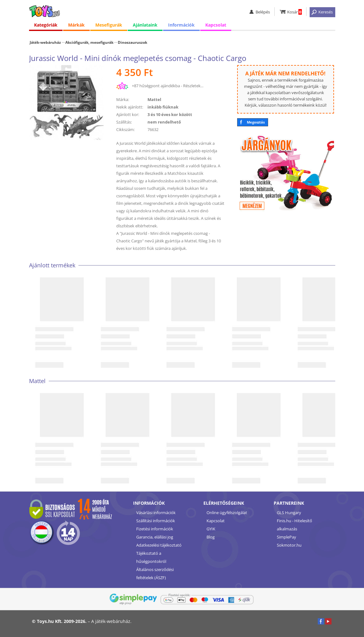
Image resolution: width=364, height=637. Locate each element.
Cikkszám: (125, 129)
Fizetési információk (155, 529)
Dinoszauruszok (132, 42)
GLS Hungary (289, 513)
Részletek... (193, 86)
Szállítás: (124, 122)
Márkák (76, 25)
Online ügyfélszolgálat (227, 513)
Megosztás (256, 122)
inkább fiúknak (163, 107)
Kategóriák (46, 25)
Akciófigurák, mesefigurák (89, 42)
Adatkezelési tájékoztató (159, 545)
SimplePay (287, 537)
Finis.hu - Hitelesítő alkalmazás (294, 525)
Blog (211, 537)
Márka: (123, 99)
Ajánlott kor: (128, 114)
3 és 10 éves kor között (170, 114)
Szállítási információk (156, 521)
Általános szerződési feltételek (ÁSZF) (155, 574)
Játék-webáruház (45, 42)
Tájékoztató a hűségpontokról (151, 557)
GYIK (211, 529)
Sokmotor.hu (289, 545)
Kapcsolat (216, 25)
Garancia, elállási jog (155, 537)
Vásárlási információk (156, 513)
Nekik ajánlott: (130, 107)
